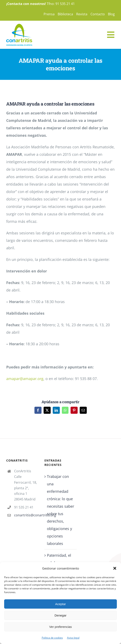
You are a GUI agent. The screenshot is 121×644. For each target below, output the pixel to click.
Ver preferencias (60, 627)
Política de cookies (52, 638)
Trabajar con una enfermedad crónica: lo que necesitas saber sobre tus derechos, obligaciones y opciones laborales (60, 510)
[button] (115, 568)
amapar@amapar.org (25, 379)
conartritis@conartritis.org (26, 515)
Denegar (61, 615)
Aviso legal (73, 638)
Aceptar (61, 604)
